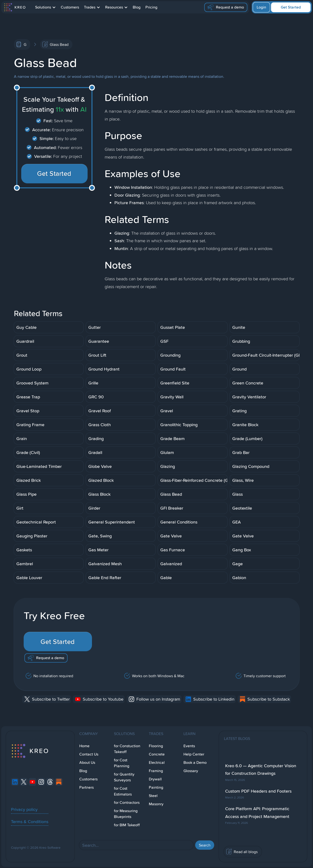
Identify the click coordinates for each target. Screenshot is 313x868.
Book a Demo (195, 762)
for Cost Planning (122, 763)
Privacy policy (24, 809)
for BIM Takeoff (127, 825)
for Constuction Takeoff (127, 749)
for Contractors (127, 802)
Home (84, 746)
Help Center (194, 754)
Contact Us (89, 754)
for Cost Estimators (123, 791)
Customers (70, 7)
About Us (87, 762)
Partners (86, 787)
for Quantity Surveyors (124, 777)
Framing (156, 771)
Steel (153, 796)
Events (189, 746)
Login (261, 7)
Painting (156, 787)
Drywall (155, 779)
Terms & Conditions (30, 821)
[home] (15, 7)
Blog (137, 7)
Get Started (291, 7)
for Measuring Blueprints (126, 814)
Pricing (151, 7)
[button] (45, 7)
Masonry (156, 804)
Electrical (157, 762)
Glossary (191, 771)
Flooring (156, 746)
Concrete (157, 754)
